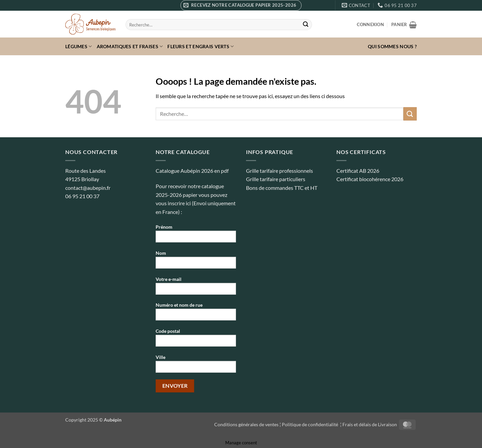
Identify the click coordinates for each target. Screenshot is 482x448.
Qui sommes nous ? (392, 46)
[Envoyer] (306, 25)
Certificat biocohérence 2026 (370, 179)
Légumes (79, 46)
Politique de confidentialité (310, 424)
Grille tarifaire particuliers (276, 179)
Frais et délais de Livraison (370, 424)
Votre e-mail (196, 288)
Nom (196, 262)
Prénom (196, 236)
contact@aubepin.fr (88, 188)
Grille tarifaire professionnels (279, 171)
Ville (196, 366)
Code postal (196, 340)
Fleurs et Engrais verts (200, 46)
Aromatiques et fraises (130, 46)
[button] (241, 5)
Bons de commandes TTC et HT (282, 188)
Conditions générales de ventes (246, 424)
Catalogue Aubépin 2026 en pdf (192, 171)
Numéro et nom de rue (196, 314)
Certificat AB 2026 (358, 171)
